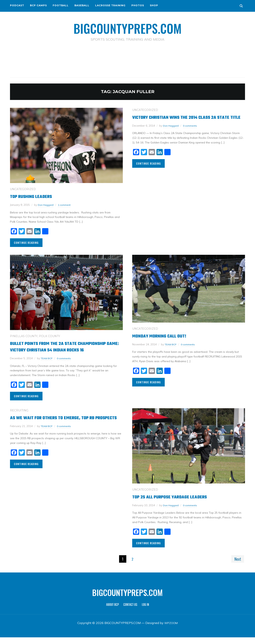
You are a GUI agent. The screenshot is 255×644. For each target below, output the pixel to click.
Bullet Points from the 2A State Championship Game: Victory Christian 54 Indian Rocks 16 (61, 350)
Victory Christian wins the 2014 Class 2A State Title (183, 120)
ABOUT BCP (113, 612)
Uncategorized (23, 189)
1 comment (67, 205)
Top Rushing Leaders (35, 196)
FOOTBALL (61, 5)
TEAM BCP (47, 365)
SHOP (154, 5)
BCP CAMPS (38, 5)
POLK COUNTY (50, 336)
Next (237, 565)
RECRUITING (19, 417)
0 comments (193, 132)
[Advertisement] (128, 59)
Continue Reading (26, 242)
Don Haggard (47, 205)
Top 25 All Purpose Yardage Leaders (177, 503)
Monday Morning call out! (164, 336)
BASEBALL (82, 5)
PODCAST (17, 5)
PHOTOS (138, 5)
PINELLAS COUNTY (24, 336)
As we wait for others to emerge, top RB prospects (60, 427)
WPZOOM (171, 629)
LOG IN (145, 612)
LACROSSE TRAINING (110, 5)
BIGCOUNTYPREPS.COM (128, 27)
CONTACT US (130, 612)
